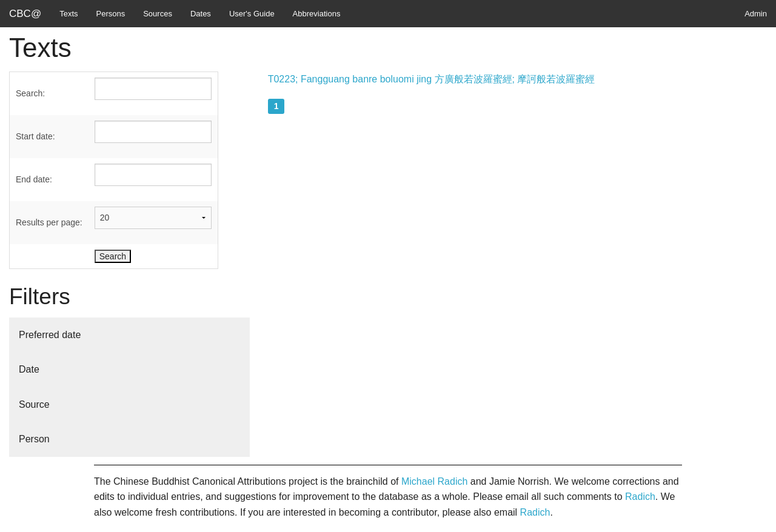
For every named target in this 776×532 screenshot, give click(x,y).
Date (29, 369)
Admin (756, 14)
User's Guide (252, 14)
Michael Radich (434, 481)
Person (34, 439)
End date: (34, 179)
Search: (30, 93)
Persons (111, 14)
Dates (201, 14)
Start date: (35, 136)
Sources (158, 14)
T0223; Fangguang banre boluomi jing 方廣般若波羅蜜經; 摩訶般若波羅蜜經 (432, 79)
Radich (640, 497)
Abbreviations (317, 14)
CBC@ (25, 14)
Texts (69, 14)
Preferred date (50, 335)
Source (34, 404)
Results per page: (49, 222)
